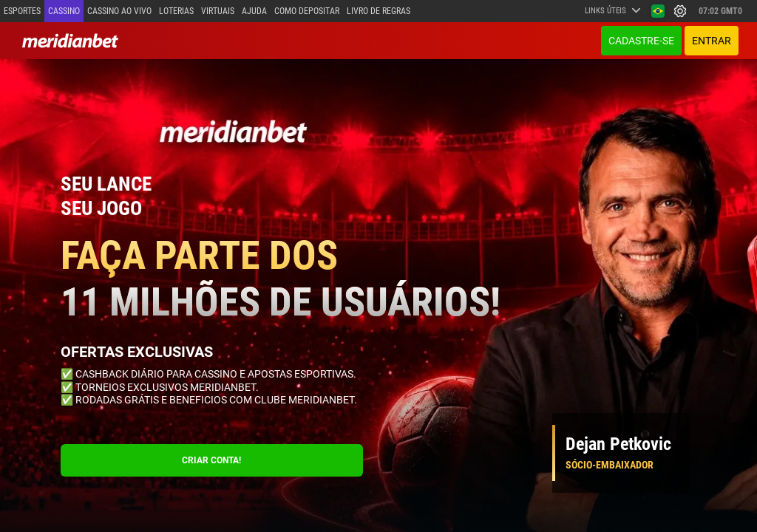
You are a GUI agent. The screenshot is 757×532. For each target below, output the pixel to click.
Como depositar (307, 11)
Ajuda (254, 11)
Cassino (64, 11)
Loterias (176, 11)
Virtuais (218, 11)
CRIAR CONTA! (211, 460)
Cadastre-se (641, 41)
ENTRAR (712, 41)
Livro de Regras (378, 11)
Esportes (22, 11)
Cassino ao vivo (119, 11)
